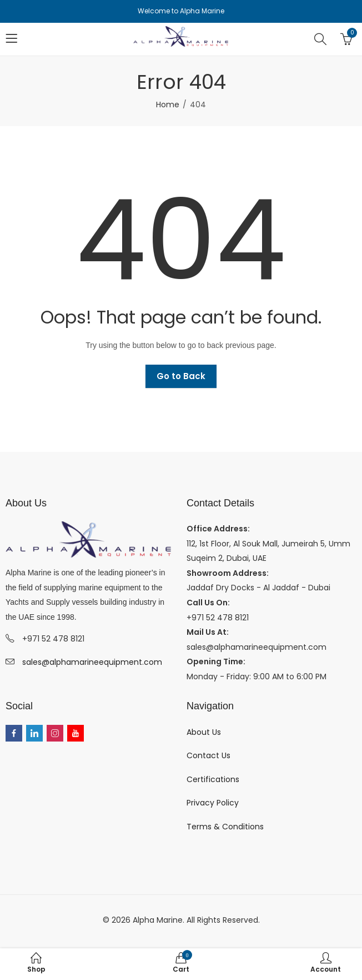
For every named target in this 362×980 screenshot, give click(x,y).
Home (168, 105)
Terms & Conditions (225, 827)
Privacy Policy (213, 803)
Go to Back (181, 376)
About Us (204, 732)
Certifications (213, 779)
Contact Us (208, 755)
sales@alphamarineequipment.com (92, 662)
